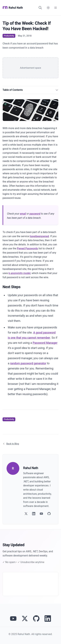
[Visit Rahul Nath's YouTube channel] (13, 619)
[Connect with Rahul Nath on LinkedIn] (48, 619)
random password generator (28, 363)
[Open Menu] (56, 8)
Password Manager (45, 343)
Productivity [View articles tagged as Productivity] (9, 36)
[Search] (40, 8)
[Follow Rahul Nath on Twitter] (25, 619)
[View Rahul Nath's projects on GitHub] (36, 619)
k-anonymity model (20, 273)
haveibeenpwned (39, 236)
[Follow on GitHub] (49, 514)
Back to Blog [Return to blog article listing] (11, 444)
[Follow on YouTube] (41, 514)
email (23, 214)
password (35, 214)
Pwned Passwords (27, 248)
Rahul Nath (13, 8)
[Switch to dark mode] (48, 8)
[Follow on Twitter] (26, 514)
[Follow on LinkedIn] (34, 514)
